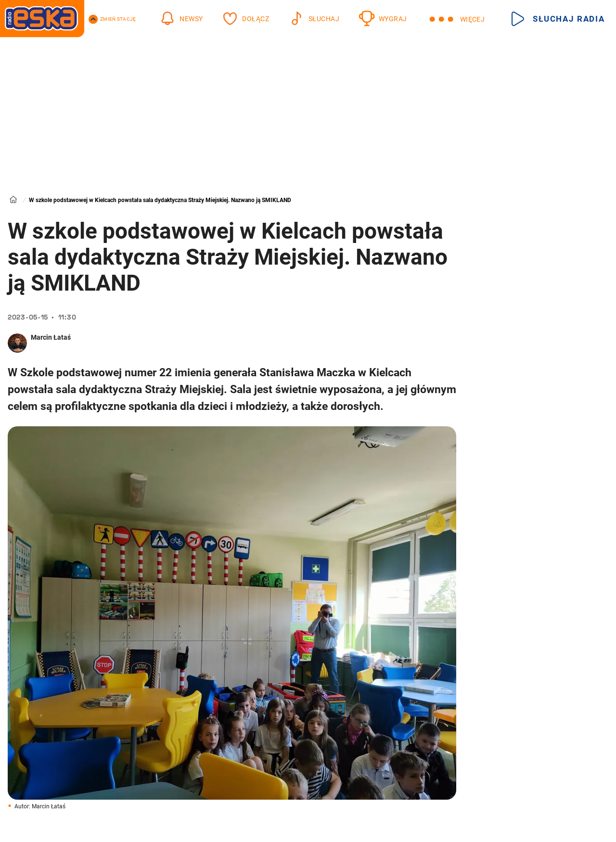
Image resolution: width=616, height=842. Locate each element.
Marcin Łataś (51, 337)
